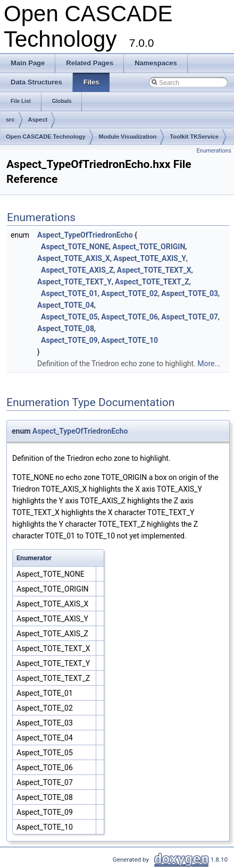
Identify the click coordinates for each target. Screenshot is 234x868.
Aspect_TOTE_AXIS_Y (150, 258)
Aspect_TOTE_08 (66, 328)
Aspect (38, 120)
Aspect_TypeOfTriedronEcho (85, 235)
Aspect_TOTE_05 (69, 317)
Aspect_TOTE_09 (69, 340)
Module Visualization (128, 137)
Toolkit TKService (194, 137)
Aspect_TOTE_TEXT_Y (74, 282)
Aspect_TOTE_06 (129, 317)
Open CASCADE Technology (46, 137)
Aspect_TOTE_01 (69, 293)
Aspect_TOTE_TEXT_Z (152, 282)
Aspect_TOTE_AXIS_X (74, 258)
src (10, 120)
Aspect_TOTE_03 (190, 293)
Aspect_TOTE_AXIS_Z (77, 270)
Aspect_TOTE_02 (129, 293)
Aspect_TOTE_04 (66, 305)
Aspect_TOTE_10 (129, 340)
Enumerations (214, 151)
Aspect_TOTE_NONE (75, 247)
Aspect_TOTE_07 (190, 317)
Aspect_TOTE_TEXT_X (154, 270)
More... (209, 364)
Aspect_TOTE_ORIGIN (149, 247)
